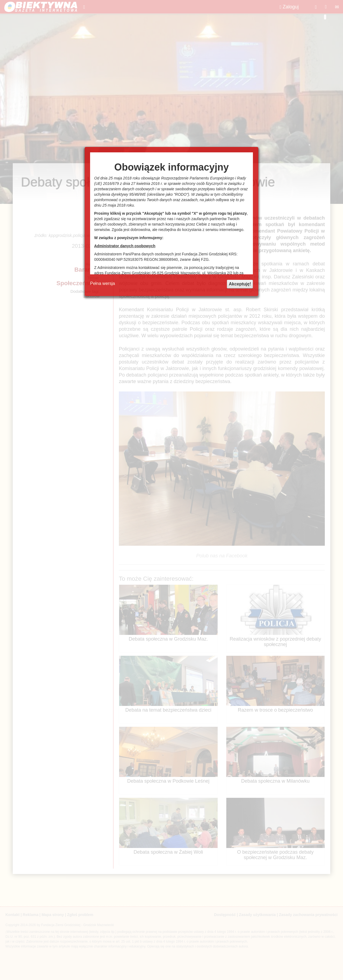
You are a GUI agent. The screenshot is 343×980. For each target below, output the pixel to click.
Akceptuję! (240, 284)
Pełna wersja (103, 283)
